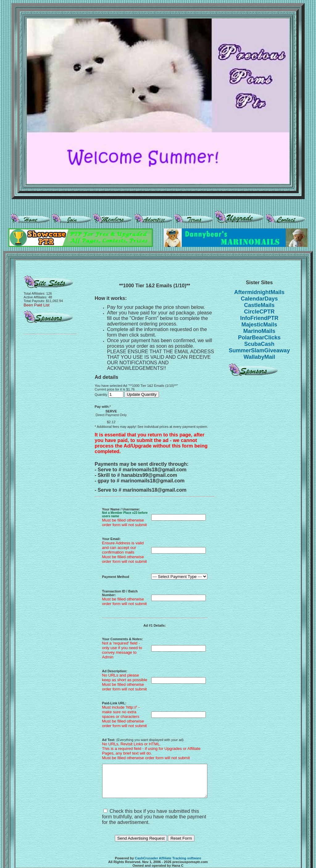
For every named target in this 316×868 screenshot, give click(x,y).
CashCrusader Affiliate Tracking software (168, 846)
